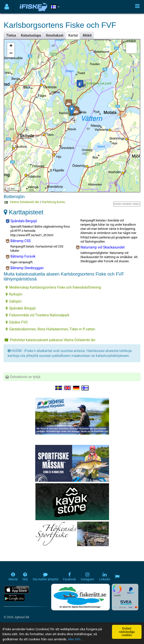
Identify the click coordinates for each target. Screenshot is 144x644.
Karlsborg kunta (53, 202)
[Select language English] (68, 388)
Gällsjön (14, 301)
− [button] (11, 54)
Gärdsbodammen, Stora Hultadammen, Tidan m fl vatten (50, 329)
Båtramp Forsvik (21, 257)
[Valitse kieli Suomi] (85, 388)
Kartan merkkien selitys (127, 204)
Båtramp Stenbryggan (25, 268)
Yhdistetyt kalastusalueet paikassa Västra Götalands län (50, 340)
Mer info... (76, 639)
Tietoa (11, 35)
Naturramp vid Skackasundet (100, 248)
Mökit (87, 35)
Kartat (73, 35)
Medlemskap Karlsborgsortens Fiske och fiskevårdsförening (53, 287)
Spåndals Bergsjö (21, 221)
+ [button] (11, 46)
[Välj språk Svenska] (59, 388)
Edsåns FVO (17, 322)
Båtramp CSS (18, 241)
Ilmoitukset (55, 35)
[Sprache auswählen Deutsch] (77, 388)
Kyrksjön (14, 294)
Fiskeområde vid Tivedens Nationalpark (37, 315)
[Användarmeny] (7, 7)
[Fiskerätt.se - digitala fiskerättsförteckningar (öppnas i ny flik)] (80, 597)
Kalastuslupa (31, 35)
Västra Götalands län (24, 202)
